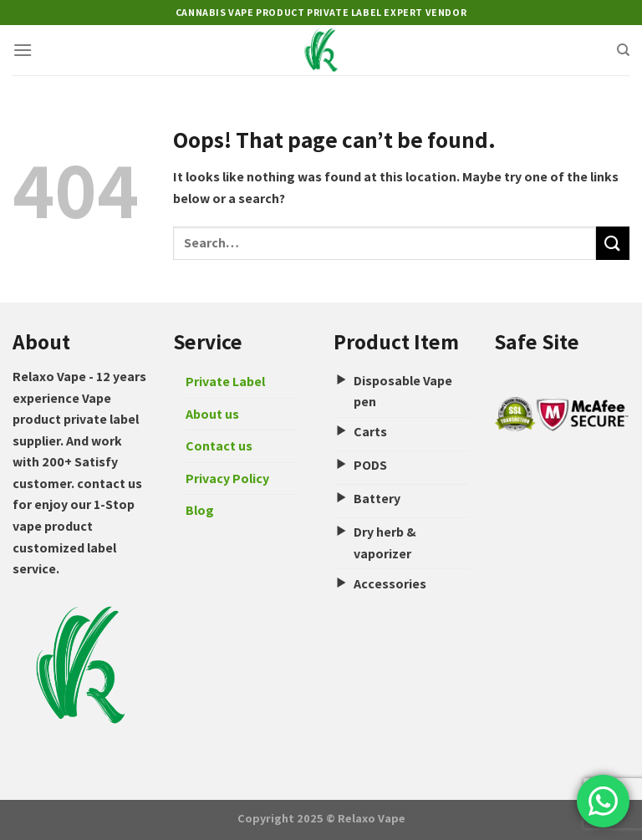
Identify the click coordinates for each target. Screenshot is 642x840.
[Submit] (613, 243)
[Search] (623, 50)
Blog (200, 510)
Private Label (225, 382)
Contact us (219, 446)
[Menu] (23, 50)
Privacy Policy (227, 479)
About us (212, 414)
